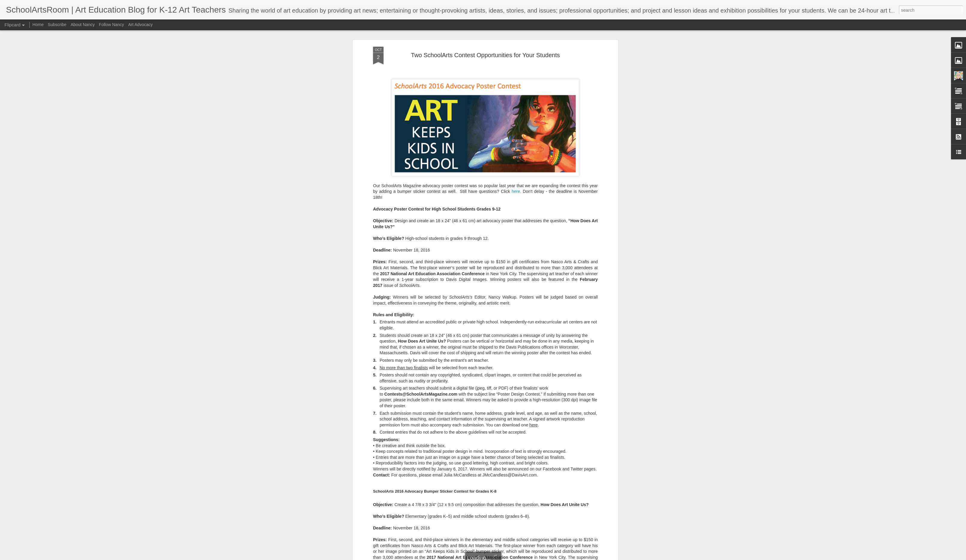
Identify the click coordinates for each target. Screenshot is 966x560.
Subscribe (57, 25)
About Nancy (83, 25)
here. (516, 172)
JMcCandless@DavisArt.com (510, 456)
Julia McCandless (460, 456)
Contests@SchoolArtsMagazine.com (421, 375)
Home (38, 25)
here (534, 406)
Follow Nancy (111, 25)
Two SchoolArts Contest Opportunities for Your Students (486, 36)
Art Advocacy (141, 25)
